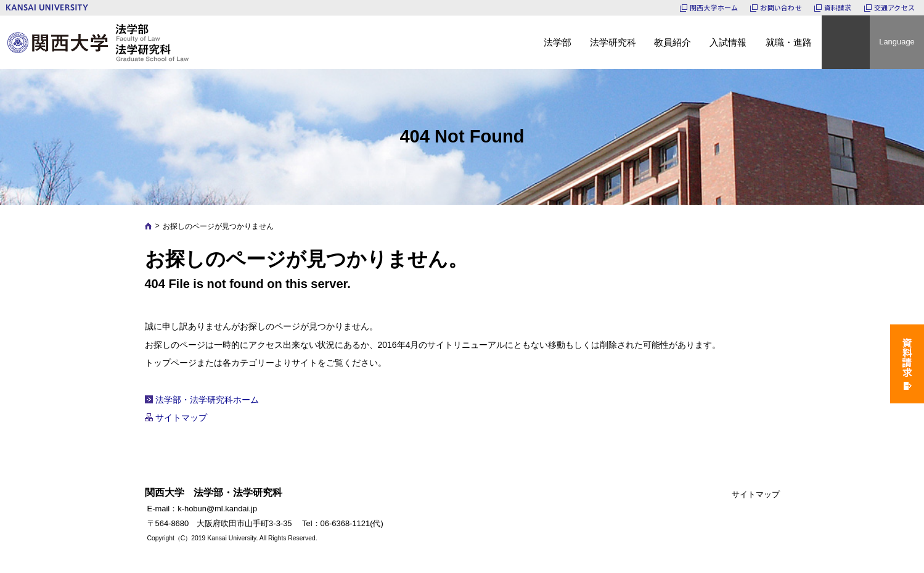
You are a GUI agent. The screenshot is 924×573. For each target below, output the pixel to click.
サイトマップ (181, 418)
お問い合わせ (781, 7)
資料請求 (838, 7)
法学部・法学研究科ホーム (207, 400)
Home (148, 226)
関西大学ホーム (714, 7)
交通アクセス (894, 7)
